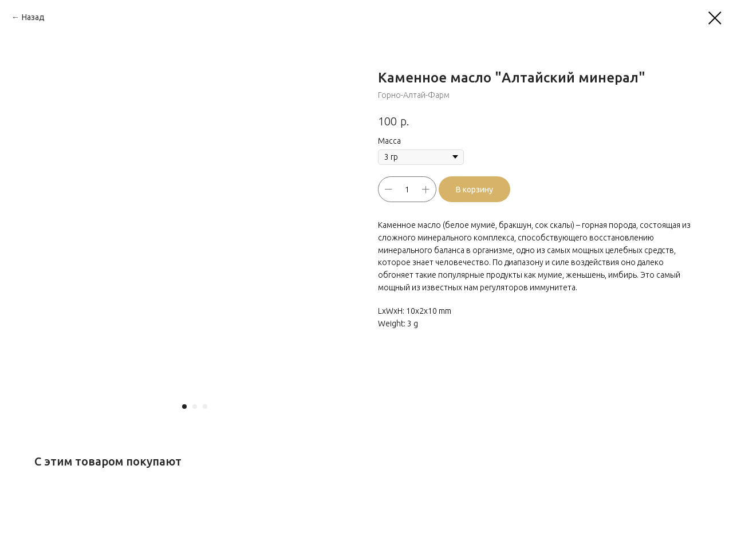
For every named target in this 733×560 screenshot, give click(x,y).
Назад (33, 17)
